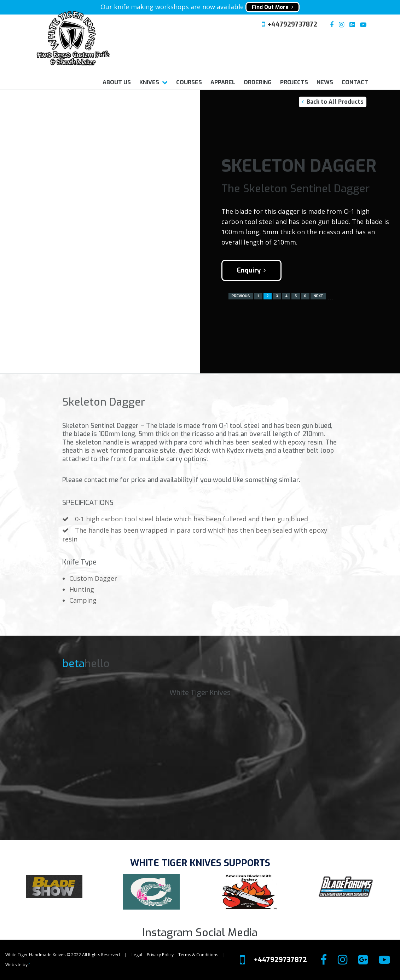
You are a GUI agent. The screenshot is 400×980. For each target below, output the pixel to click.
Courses (189, 82)
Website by (18, 965)
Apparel (223, 82)
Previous (241, 296)
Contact (355, 82)
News (325, 82)
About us (117, 82)
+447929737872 (292, 24)
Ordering (258, 82)
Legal (137, 955)
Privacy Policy (160, 955)
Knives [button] (149, 82)
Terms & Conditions (198, 955)
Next (318, 296)
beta (73, 664)
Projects (294, 82)
